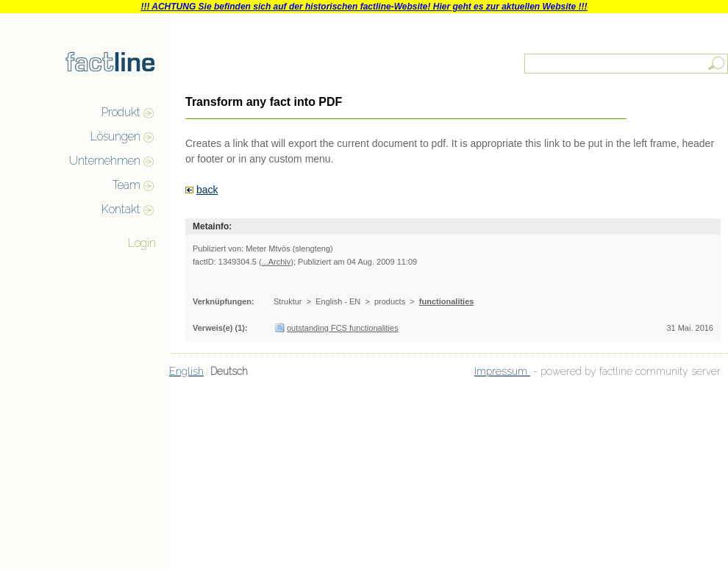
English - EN (338, 301)
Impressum (502, 371)
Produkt (121, 112)
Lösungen (115, 136)
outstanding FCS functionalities (343, 328)
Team (126, 185)
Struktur (288, 301)
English (186, 371)
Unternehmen (105, 161)
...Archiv (276, 262)
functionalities (447, 301)
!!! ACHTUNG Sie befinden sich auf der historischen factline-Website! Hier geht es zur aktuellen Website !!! (364, 7)
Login (142, 243)
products (390, 301)
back (207, 190)
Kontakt (121, 209)
